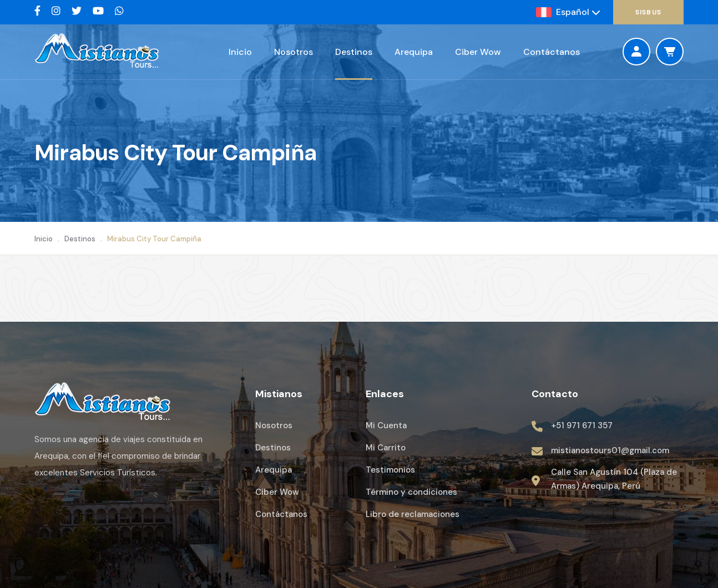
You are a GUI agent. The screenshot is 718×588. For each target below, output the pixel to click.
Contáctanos (552, 52)
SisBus (648, 12)
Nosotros (294, 52)
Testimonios (390, 470)
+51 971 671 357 (582, 425)
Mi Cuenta (386, 425)
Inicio (240, 52)
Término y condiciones (411, 492)
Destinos (354, 52)
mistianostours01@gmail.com (610, 450)
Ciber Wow (478, 52)
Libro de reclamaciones (413, 514)
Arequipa (414, 52)
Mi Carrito (386, 448)
